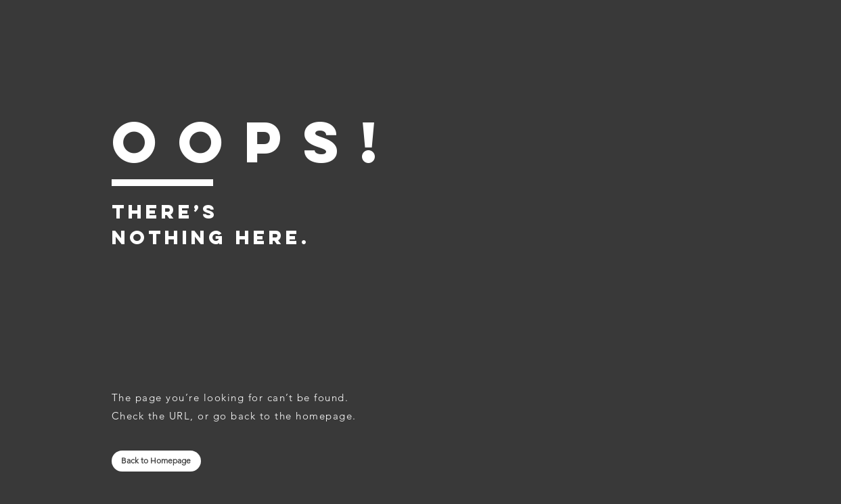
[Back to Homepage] (156, 461)
